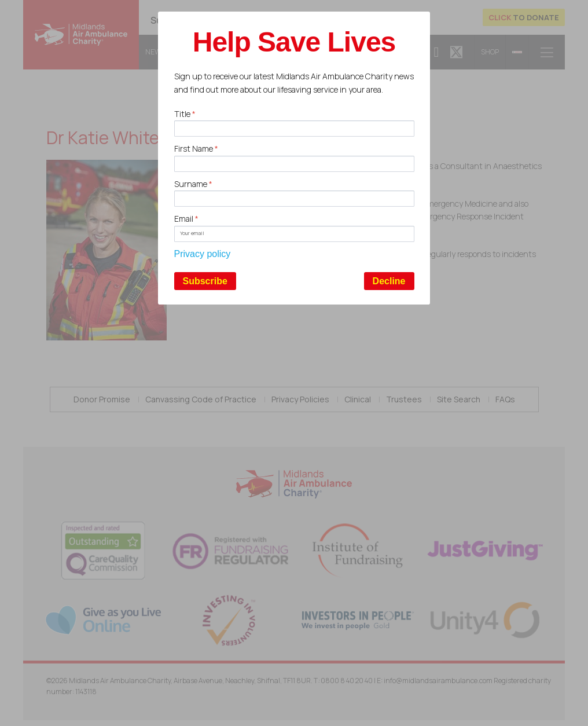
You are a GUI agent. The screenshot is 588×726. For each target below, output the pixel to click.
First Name (196, 148)
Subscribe (205, 281)
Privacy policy (203, 254)
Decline (389, 281)
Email (186, 219)
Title (185, 114)
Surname (193, 184)
